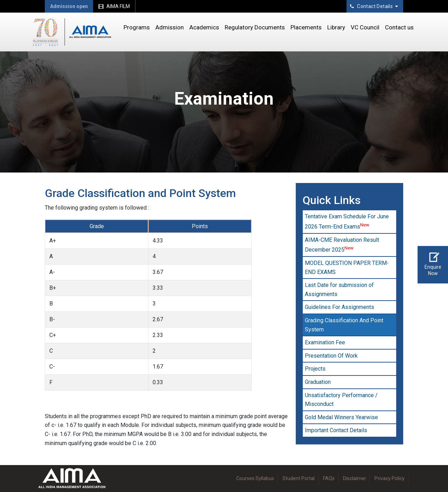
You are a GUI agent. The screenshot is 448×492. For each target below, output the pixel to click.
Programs (137, 27)
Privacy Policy (390, 478)
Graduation (318, 382)
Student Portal (299, 478)
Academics (204, 27)
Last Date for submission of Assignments (339, 290)
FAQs (329, 478)
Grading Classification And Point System (344, 325)
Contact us (399, 27)
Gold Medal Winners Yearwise (341, 417)
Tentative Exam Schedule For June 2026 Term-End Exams (347, 222)
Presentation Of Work (331, 356)
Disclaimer (355, 478)
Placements (306, 27)
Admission (170, 27)
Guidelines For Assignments (339, 307)
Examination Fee (325, 342)
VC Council (365, 27)
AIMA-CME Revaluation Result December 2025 (342, 245)
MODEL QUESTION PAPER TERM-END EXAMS (347, 268)
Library (336, 27)
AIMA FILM (114, 6)
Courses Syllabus (255, 478)
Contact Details (374, 6)
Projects (315, 369)
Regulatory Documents (255, 27)
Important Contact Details (336, 430)
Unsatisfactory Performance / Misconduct (341, 400)
